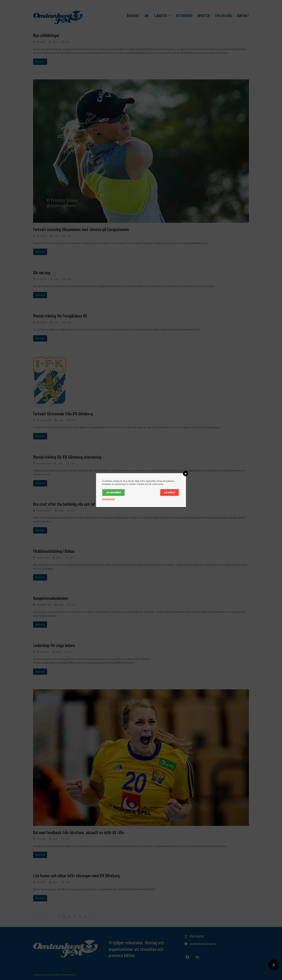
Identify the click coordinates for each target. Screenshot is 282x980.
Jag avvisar (170, 492)
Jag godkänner (113, 492)
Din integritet (109, 499)
